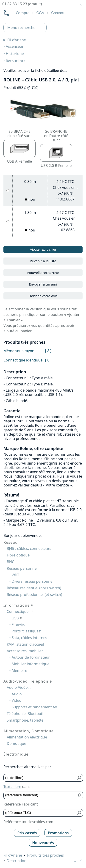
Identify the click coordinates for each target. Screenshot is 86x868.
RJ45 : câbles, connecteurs (29, 548)
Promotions (58, 833)
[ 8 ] (48, 351)
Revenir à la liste (43, 261)
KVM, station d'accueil (25, 644)
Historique (15, 54)
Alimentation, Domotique (29, 731)
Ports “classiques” (27, 631)
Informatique (18, 605)
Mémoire (19, 670)
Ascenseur (15, 46)
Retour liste (16, 61)
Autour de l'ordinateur (31, 657)
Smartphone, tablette (25, 720)
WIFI (16, 575)
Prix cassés (27, 833)
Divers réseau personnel (33, 581)
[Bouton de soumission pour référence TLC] (79, 813)
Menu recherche (21, 28)
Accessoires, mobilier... (26, 651)
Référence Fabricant (21, 804)
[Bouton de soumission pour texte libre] (79, 778)
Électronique (16, 754)
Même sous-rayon (19, 351)
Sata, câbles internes (29, 638)
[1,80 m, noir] (8, 222)
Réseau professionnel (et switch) (34, 595)
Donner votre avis (43, 296)
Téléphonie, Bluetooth (26, 714)
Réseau (11, 542)
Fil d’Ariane (17, 40)
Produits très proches (45, 855)
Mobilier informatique (31, 664)
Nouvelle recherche (43, 273)
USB (17, 618)
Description (17, 861)
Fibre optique (18, 555)
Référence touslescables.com (28, 822)
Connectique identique (23, 360)
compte (23, 13)
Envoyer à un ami (43, 284)
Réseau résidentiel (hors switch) (34, 588)
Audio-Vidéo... (19, 687)
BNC (10, 562)
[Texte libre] (40, 778)
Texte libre (12, 787)
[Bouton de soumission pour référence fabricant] (79, 795)
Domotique (16, 743)
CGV (40, 13)
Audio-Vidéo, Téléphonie (28, 681)
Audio (17, 694)
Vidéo (17, 700)
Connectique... (21, 611)
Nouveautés (43, 843)
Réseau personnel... (24, 568)
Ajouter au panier (43, 249)
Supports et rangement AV (34, 707)
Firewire (18, 624)
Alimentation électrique (27, 737)
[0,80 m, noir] (8, 191)
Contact (57, 13)
